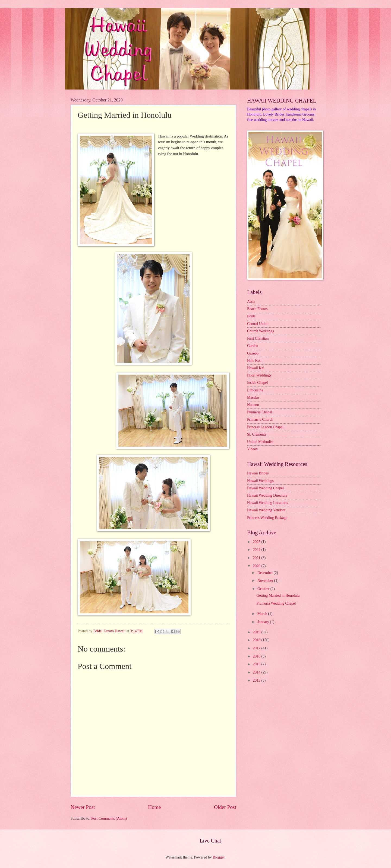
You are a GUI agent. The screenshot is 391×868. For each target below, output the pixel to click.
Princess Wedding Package (267, 518)
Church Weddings (261, 331)
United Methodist (260, 442)
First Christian (258, 338)
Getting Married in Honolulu (278, 596)
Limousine (255, 390)
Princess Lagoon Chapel (265, 427)
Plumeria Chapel (260, 412)
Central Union (258, 324)
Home (154, 807)
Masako (253, 398)
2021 (257, 558)
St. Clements (257, 434)
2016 (257, 656)
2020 (257, 566)
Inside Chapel (257, 383)
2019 (257, 632)
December (266, 573)
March (263, 614)
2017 (257, 648)
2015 (257, 664)
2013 (257, 680)
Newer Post (83, 807)
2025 (257, 542)
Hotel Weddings (259, 375)
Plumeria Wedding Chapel (276, 603)
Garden (253, 346)
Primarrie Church (260, 419)
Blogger (219, 857)
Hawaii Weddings (260, 481)
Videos (252, 449)
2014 (257, 672)
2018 (257, 640)
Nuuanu (253, 405)
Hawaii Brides (258, 473)
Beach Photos (257, 309)
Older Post (225, 807)
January (264, 622)
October (264, 589)
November (266, 581)
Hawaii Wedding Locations (267, 503)
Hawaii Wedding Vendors (266, 510)
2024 (257, 550)
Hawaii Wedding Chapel (265, 488)
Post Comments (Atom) (109, 818)
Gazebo (253, 353)
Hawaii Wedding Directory (267, 495)
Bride (251, 316)
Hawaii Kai (256, 368)
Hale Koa (254, 361)
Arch (251, 301)
